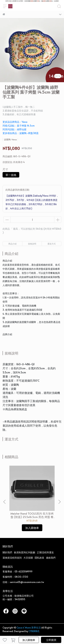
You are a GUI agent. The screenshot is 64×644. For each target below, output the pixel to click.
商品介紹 (12, 244)
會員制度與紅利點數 (25, 552)
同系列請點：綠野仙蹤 (15, 129)
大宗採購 (28, 558)
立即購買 (51, 640)
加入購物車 (29, 640)
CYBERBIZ (34, 631)
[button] (59, 502)
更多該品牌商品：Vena (15, 122)
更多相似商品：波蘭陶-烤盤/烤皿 (21, 133)
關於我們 (7, 552)
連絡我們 (51, 558)
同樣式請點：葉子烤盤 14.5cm (19, 126)
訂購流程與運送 (45, 552)
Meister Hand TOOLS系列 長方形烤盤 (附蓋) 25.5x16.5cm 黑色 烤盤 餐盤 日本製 (32, 515)
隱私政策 (39, 558)
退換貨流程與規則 (12, 558)
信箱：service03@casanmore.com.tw (23, 582)
